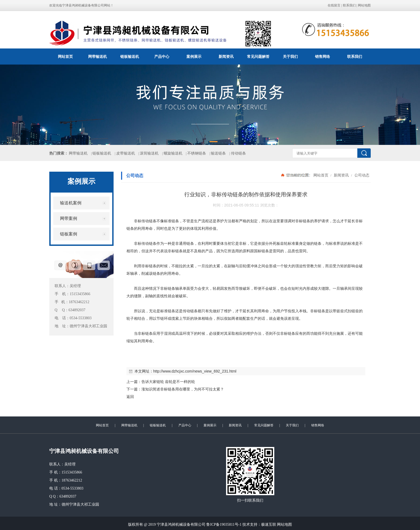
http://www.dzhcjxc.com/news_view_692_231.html (195, 371)
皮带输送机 (126, 153)
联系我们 (349, 5)
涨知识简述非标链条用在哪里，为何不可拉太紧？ (183, 389)
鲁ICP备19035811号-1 (224, 525)
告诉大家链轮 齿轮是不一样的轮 (168, 382)
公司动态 (361, 175)
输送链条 (218, 153)
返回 (130, 397)
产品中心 (162, 57)
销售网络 (322, 57)
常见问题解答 (258, 57)
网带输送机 (97, 57)
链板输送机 (130, 57)
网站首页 (65, 57)
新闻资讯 (226, 57)
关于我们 (290, 57)
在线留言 (334, 5)
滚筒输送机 (149, 153)
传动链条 (238, 153)
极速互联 (269, 525)
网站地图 (364, 5)
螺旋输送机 (173, 153)
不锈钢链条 (197, 153)
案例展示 (194, 57)
